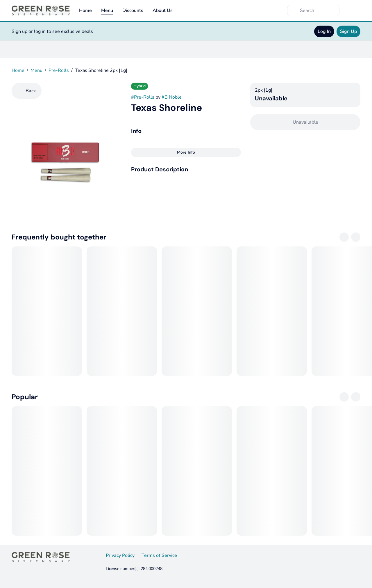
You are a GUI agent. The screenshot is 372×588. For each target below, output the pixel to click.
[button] (186, 169)
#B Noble (172, 97)
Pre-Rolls (59, 70)
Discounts (133, 10)
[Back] (27, 91)
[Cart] (355, 10)
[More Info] (186, 152)
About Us (163, 10)
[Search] (318, 10)
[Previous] (344, 237)
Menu (107, 10)
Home (85, 10)
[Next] (356, 237)
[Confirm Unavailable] (305, 122)
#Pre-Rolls (143, 97)
